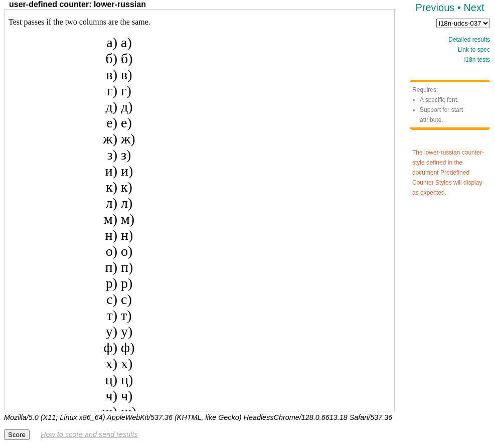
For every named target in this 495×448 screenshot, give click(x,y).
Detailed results (469, 40)
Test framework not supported (199, 210)
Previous (435, 8)
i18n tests (477, 60)
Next (474, 8)
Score (17, 435)
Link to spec (474, 50)
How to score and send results (89, 434)
